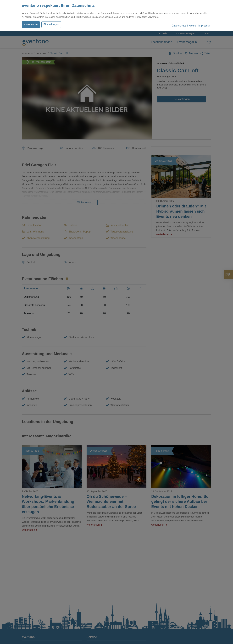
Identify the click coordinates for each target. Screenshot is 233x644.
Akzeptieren (31, 24)
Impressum (205, 26)
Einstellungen (51, 24)
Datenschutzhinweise (184, 26)
